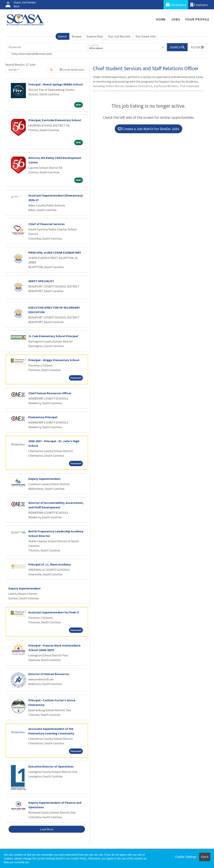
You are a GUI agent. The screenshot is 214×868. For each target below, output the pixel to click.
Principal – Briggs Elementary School (54, 360)
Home (161, 19)
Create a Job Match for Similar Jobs (149, 129)
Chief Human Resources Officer (50, 393)
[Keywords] (47, 47)
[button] (197, 47)
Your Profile (197, 19)
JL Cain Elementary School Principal (53, 336)
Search (62, 36)
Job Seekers (176, 5)
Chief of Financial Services (47, 224)
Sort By (13, 70)
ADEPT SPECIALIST (41, 281)
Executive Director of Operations (51, 766)
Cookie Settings (186, 857)
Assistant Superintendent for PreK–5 (54, 612)
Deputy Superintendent (44, 479)
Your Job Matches (119, 36)
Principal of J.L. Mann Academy (50, 564)
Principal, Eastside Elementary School (55, 120)
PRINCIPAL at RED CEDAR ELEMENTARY (55, 252)
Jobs (176, 19)
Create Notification (72, 70)
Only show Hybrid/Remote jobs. (32, 54)
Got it (205, 857)
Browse (77, 36)
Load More (47, 829)
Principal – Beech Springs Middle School (56, 84)
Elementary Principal (43, 417)
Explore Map (95, 36)
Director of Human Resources (49, 674)
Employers (199, 5)
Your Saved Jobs (146, 36)
